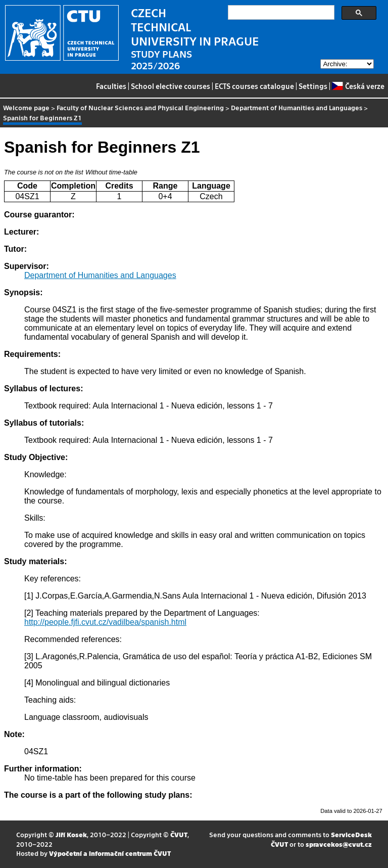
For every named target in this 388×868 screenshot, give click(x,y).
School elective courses (171, 86)
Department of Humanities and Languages (297, 107)
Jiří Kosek (71, 834)
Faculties (111, 86)
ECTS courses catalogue (254, 86)
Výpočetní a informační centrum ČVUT (110, 853)
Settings (313, 86)
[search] (280, 13)
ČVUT (179, 834)
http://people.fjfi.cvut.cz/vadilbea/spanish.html (105, 622)
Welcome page (26, 107)
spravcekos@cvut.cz (339, 844)
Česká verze (358, 86)
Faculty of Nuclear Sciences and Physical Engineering (140, 107)
